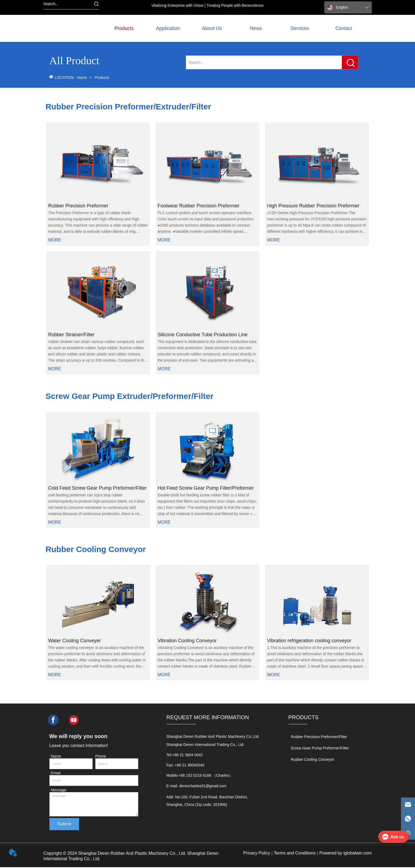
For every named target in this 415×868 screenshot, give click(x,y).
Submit (64, 825)
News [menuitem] (256, 28)
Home (82, 78)
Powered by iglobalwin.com (346, 854)
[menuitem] (124, 28)
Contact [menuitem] (344, 28)
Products (101, 78)
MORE (55, 240)
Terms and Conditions (295, 854)
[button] (124, 28)
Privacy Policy (257, 854)
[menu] (234, 28)
